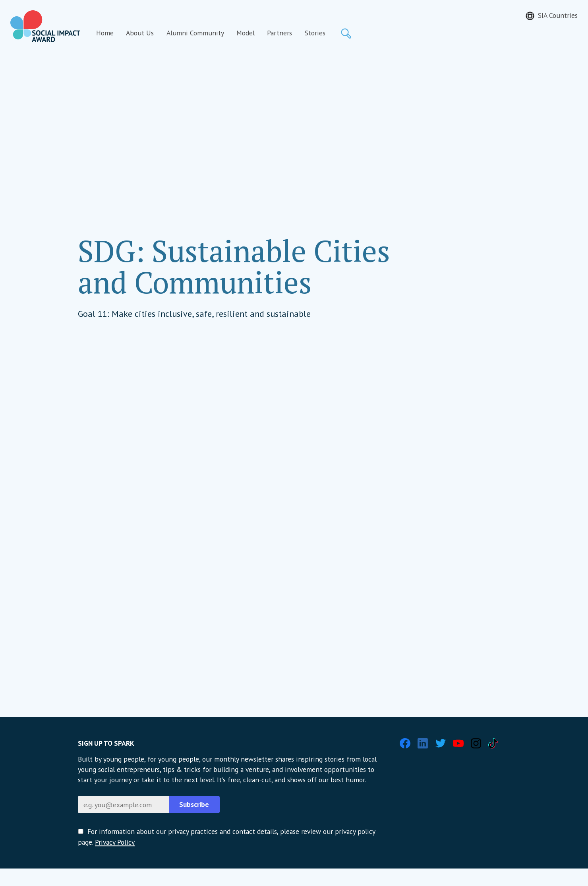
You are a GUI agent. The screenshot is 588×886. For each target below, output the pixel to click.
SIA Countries (558, 15)
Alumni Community (195, 33)
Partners (279, 33)
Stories (315, 33)
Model (246, 33)
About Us (140, 33)
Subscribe (194, 804)
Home (105, 33)
